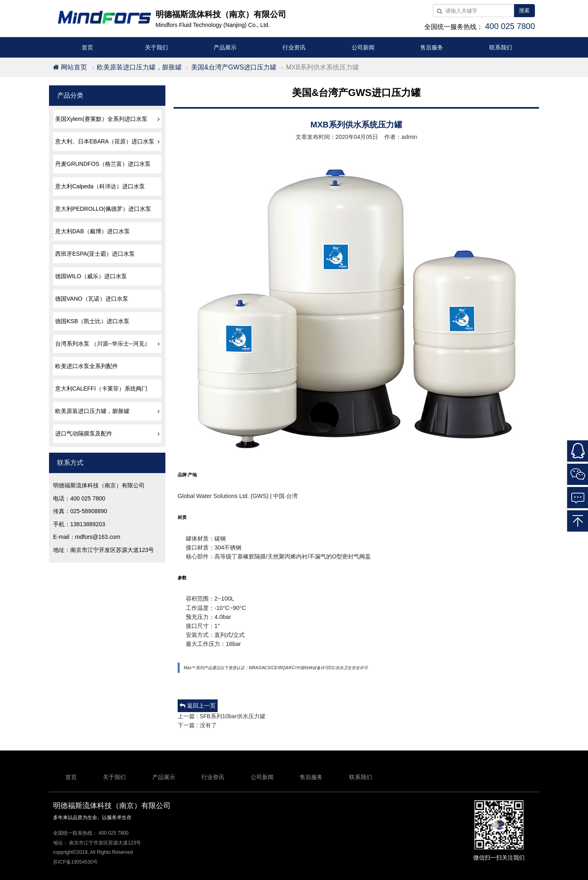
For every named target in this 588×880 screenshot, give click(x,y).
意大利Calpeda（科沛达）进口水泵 (100, 186)
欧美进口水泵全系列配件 (87, 366)
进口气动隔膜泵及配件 (108, 433)
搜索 (524, 10)
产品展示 (225, 47)
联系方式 (70, 463)
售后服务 (432, 47)
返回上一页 (198, 706)
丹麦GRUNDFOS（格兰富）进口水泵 (103, 164)
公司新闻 (363, 47)
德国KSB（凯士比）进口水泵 (92, 321)
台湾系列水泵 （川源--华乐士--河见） (108, 344)
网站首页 (70, 67)
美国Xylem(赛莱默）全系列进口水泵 (108, 119)
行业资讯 (294, 47)
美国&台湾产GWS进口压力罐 (234, 67)
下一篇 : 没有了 (197, 725)
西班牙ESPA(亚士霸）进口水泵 (95, 254)
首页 (87, 47)
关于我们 (156, 47)
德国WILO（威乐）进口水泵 (91, 276)
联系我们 (501, 47)
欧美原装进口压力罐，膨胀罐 (139, 67)
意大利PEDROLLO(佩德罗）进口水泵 (103, 209)
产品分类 (70, 95)
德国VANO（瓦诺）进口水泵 (92, 299)
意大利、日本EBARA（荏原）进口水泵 (108, 141)
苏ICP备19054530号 (75, 862)
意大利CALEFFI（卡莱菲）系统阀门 (101, 389)
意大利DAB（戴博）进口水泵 (92, 231)
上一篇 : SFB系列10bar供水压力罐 (222, 716)
